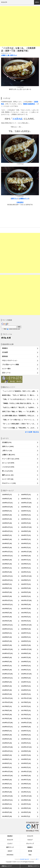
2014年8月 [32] (7, 780)
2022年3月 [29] (26, 592)
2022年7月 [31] (26, 584)
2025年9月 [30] (26, 507)
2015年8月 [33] (7, 755)
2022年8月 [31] (7, 584)
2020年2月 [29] (7, 645)
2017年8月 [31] (7, 706)
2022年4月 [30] (7, 592)
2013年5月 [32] (26, 808)
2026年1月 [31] (26, 499)
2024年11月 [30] (26, 527)
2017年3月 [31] (26, 715)
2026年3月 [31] (26, 495)
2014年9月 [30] (26, 776)
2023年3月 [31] (26, 568)
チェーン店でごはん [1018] (11, 459)
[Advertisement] (20, 26)
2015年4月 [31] (7, 763)
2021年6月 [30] (7, 613)
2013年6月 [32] (7, 808)
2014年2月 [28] (7, 792)
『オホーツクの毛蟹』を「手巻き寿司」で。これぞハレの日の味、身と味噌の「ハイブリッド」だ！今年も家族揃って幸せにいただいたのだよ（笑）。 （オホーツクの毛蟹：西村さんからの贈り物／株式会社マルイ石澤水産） (21, 428)
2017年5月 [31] (26, 710)
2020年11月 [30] (26, 625)
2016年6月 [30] (7, 735)
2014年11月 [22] (26, 772)
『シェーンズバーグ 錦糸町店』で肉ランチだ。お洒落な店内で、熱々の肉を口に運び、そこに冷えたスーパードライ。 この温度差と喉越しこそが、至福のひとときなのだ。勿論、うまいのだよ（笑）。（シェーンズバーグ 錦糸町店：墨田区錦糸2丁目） (21, 391)
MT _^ (37, 859)
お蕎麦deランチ (24, 198)
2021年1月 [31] (26, 621)
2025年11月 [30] (26, 503)
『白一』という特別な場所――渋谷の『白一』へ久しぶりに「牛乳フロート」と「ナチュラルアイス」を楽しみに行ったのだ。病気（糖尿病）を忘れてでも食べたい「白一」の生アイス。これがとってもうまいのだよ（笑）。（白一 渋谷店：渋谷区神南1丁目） (21, 424)
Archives (10, 855)
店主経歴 (5, 352)
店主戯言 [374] (7, 442)
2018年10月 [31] (7, 678)
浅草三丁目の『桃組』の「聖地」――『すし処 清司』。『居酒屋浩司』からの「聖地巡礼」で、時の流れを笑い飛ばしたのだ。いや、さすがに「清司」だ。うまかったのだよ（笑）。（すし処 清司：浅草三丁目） (21, 412)
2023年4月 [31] (7, 568)
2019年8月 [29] (7, 657)
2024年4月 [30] (7, 543)
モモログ (30, 840)
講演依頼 (5, 356)
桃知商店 (10, 836)
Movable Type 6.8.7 (25, 859)
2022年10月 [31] (7, 580)
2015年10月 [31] (7, 751)
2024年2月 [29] (7, 548)
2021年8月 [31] (7, 609)
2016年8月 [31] (7, 731)
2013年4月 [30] (7, 812)
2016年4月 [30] (7, 739)
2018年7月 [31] (26, 682)
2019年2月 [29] (7, 670)
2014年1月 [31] (26, 792)
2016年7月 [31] (26, 731)
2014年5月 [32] (26, 784)
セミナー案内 (6, 369)
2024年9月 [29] (26, 531)
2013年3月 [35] (26, 812)
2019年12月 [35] (7, 649)
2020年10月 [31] (7, 629)
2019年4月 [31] (7, 666)
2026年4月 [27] (7, 495)
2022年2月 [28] (7, 596)
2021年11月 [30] (26, 600)
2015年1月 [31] (26, 767)
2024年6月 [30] (7, 539)
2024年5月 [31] (26, 539)
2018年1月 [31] (26, 694)
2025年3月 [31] (26, 519)
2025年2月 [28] (7, 523)
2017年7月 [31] (26, 706)
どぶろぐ (10, 844)
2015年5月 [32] (26, 759)
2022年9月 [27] (26, 580)
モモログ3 (10, 840)
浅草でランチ (10, 847)
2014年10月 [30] (7, 776)
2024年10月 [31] (7, 531)
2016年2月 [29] (7, 743)
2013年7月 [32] (26, 804)
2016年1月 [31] (26, 743)
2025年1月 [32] (26, 523)
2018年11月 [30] (26, 674)
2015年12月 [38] (7, 747)
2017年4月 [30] (7, 715)
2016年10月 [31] (7, 727)
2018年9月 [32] (26, 678)
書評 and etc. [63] (8, 475)
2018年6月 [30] (7, 686)
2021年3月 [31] (26, 617)
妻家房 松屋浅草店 (29, 104)
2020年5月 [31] (26, 637)
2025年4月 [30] (7, 519)
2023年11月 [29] (26, 552)
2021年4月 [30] (7, 617)
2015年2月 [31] (7, 767)
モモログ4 (4, 2)
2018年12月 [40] (7, 674)
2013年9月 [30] (26, 800)
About (10, 851)
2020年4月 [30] (7, 641)
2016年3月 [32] (26, 739)
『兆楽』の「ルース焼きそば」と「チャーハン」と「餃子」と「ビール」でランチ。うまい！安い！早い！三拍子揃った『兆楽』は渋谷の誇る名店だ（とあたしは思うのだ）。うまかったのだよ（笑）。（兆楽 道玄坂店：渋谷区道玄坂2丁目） (21, 420)
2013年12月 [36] (7, 796)
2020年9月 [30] (26, 629)
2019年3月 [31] (26, 666)
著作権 (30, 851)
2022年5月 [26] (26, 588)
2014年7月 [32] (26, 780)
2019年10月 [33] (7, 653)
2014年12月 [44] (7, 772)
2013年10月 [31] (7, 800)
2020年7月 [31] (26, 633)
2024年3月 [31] (26, 543)
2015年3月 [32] (26, 763)
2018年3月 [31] (26, 690)
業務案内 (5, 348)
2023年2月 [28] (7, 572)
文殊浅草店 (20, 202)
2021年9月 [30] (26, 604)
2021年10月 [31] (7, 604)
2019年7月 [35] (26, 657)
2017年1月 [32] (26, 719)
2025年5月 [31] (26, 515)
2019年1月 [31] (26, 670)
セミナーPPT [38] (8, 479)
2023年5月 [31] (26, 564)
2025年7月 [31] (26, 511)
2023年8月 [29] (7, 560)
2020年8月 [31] (7, 633)
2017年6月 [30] (7, 710)
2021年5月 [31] (26, 613)
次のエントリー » (33, 866)
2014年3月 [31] (26, 788)
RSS (30, 855)
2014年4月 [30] (7, 788)
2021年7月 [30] (26, 609)
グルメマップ (30, 844)
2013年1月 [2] (26, 816)
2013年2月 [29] (7, 816)
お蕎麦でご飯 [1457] (8, 455)
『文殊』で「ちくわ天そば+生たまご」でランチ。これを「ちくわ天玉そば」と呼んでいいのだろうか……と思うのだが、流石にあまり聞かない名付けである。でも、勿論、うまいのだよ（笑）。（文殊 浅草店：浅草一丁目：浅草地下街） (21, 399)
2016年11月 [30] (26, 723)
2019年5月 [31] (26, 662)
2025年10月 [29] (7, 507)
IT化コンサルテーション (10, 360)
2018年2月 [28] (7, 694)
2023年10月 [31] (7, 556)
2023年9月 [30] (26, 556)
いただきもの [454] (8, 467)
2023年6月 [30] (7, 564)
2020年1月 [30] (26, 645)
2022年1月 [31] (26, 596)
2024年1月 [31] (26, 548)
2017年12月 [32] (7, 698)
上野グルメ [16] (7, 451)
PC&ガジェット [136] (9, 483)
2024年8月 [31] (7, 535)
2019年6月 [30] (7, 662)
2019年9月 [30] (26, 653)
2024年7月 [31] (26, 535)
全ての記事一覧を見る (32, 432)
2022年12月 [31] (7, 576)
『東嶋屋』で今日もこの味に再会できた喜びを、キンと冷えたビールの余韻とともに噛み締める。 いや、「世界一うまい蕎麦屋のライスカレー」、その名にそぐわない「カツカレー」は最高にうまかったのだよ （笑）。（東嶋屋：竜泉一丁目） (21, 403)
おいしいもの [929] (8, 463)
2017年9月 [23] (26, 702)
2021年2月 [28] (7, 621)
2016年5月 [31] (26, 735)
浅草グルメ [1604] (8, 446)
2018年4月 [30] (7, 690)
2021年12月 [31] (7, 600)
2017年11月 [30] (26, 698)
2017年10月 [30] (7, 702)
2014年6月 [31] (7, 784)
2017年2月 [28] (7, 719)
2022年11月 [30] (26, 576)
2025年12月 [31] (7, 503)
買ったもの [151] (7, 471)
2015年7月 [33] (26, 755)
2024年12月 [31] (7, 527)
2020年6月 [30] (7, 637)
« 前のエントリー (7, 866)
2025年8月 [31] (7, 511)
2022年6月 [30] (7, 588)
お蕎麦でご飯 (5, 55)
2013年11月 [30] (26, 796)
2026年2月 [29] (7, 499)
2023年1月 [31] (26, 572)
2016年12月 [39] (7, 723)
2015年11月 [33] (26, 747)
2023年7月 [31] (26, 560)
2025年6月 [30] (7, 515)
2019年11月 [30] (26, 649)
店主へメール (6, 373)
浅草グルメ (14, 55)
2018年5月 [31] (26, 686)
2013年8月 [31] (7, 804)
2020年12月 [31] (7, 625)
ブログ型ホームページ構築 (10, 365)
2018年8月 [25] (7, 682)
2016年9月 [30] (26, 727)
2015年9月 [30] (26, 751)
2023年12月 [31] (7, 552)
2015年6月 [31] (7, 759)
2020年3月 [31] (26, 641)
